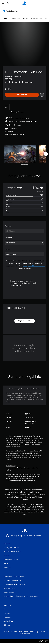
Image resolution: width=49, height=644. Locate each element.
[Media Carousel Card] (20, 154)
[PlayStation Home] (24, 3)
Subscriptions (37, 18)
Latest (5, 18)
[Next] (46, 154)
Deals (26, 18)
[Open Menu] (3, 4)
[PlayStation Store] (11, 11)
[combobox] (24, 231)
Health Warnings (11, 466)
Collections (15, 18)
